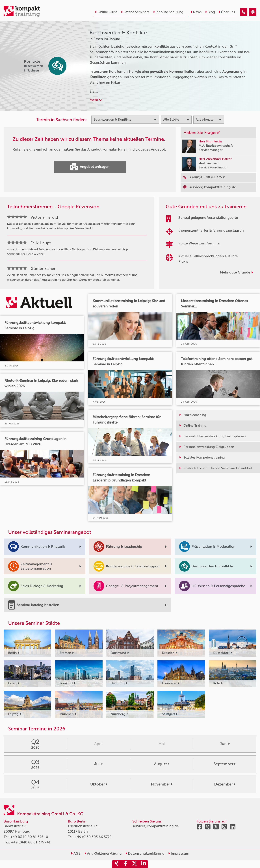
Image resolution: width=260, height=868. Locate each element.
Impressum (179, 853)
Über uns (227, 12)
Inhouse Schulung (168, 12)
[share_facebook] (125, 864)
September (225, 764)
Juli (98, 764)
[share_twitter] (135, 864)
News (196, 12)
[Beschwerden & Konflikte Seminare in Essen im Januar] (244, 12)
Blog (210, 12)
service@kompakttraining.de (156, 826)
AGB (76, 853)
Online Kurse (106, 12)
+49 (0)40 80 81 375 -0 (29, 837)
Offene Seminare (135, 12)
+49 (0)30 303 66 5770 (93, 837)
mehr (96, 100)
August (162, 764)
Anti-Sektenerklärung (103, 853)
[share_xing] (116, 864)
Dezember (225, 784)
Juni (225, 744)
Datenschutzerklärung (145, 853)
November (162, 784)
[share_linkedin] (144, 864)
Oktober (98, 784)
